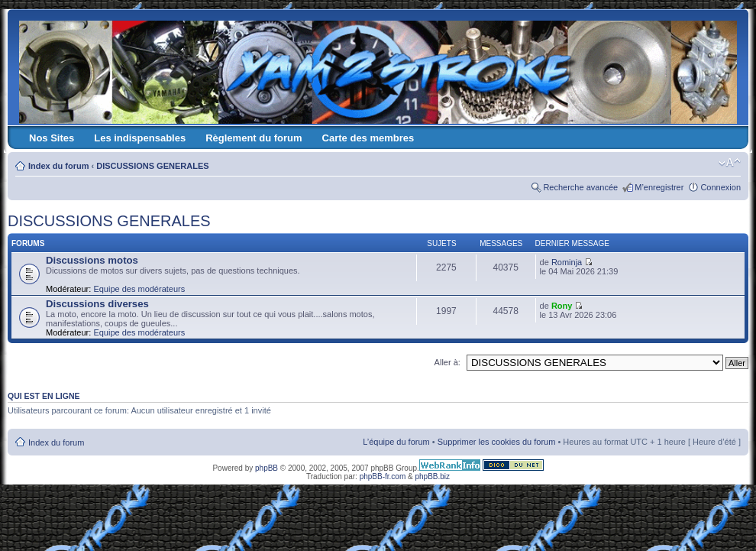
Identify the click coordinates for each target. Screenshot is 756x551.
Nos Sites (52, 138)
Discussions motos (92, 260)
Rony (562, 306)
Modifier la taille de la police (730, 163)
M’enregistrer (659, 187)
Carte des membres (368, 138)
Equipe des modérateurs (139, 289)
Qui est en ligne (44, 396)
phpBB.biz (432, 476)
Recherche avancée (580, 187)
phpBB (267, 468)
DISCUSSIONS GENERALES (152, 166)
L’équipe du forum (396, 442)
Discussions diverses (97, 304)
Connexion (720, 187)
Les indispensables (140, 138)
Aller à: (447, 362)
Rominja (567, 262)
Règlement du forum (254, 138)
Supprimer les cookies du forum (497, 442)
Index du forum (58, 166)
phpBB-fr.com (383, 476)
